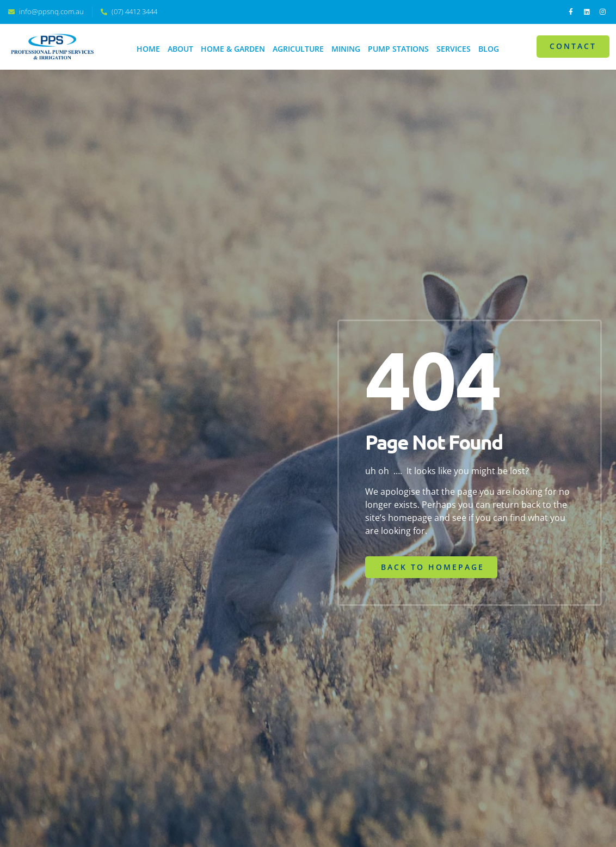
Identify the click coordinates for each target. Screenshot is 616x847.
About (180, 49)
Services (454, 49)
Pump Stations (398, 49)
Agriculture (298, 49)
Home (148, 49)
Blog (489, 49)
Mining (346, 49)
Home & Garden (233, 49)
